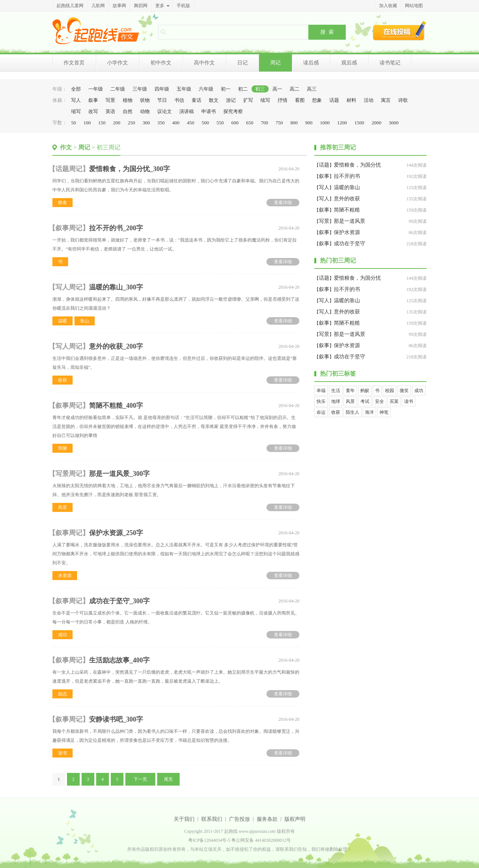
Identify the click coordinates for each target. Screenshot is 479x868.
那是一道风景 (350, 221)
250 (132, 123)
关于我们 (184, 819)
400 (176, 123)
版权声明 (295, 819)
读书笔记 (390, 63)
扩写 (248, 100)
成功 (62, 635)
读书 (62, 753)
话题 (334, 100)
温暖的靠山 (347, 187)
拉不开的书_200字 (116, 228)
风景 (62, 507)
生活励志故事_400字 (119, 660)
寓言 (386, 100)
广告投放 (239, 819)
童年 (350, 391)
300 (146, 123)
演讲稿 (187, 111)
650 (250, 123)
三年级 (140, 89)
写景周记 (69, 474)
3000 (394, 123)
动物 (145, 111)
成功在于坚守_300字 (119, 601)
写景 (110, 100)
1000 (325, 123)
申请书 (209, 111)
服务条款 (267, 819)
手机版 (183, 6)
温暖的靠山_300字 (116, 287)
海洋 (369, 412)
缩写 (76, 111)
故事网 (119, 6)
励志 (62, 694)
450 (191, 123)
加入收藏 (388, 6)
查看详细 (283, 203)
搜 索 (327, 32)
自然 (128, 111)
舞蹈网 (141, 6)
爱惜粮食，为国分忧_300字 (129, 169)
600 (235, 123)
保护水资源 (347, 232)
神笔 (384, 412)
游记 (231, 100)
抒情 (283, 100)
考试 (365, 401)
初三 (260, 89)
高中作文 (204, 63)
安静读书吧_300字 (116, 719)
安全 (379, 401)
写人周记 (69, 287)
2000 (376, 123)
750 (280, 123)
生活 (336, 391)
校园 (390, 391)
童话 (196, 100)
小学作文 (118, 63)
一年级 (96, 89)
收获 (62, 380)
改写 (93, 111)
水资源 (65, 576)
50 (74, 123)
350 (161, 123)
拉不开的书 (347, 176)
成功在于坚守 (350, 244)
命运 (321, 412)
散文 (214, 100)
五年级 (184, 89)
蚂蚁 (365, 391)
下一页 (140, 779)
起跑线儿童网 (70, 6)
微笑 (404, 391)
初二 (243, 89)
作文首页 (74, 63)
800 (294, 123)
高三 (312, 89)
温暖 (62, 321)
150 (102, 123)
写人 (76, 100)
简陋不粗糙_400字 (116, 406)
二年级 (118, 89)
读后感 (311, 63)
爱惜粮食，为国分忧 (357, 165)
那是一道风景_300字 (119, 474)
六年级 (206, 89)
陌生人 (353, 412)
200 (117, 123)
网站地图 (414, 6)
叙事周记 (69, 228)
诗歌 (403, 100)
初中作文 (161, 63)
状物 (145, 100)
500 (205, 123)
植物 (128, 100)
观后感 (349, 63)
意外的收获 (347, 199)
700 (265, 123)
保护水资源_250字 (116, 533)
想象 (317, 100)
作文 (66, 147)
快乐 (321, 401)
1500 (359, 123)
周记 (275, 63)
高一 (277, 89)
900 (309, 123)
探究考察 (233, 111)
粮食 (62, 203)
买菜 (394, 401)
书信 (179, 100)
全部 (76, 89)
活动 (369, 100)
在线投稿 (400, 31)
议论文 (164, 111)
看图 (300, 100)
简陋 (62, 448)
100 (87, 123)
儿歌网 (98, 6)
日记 (242, 63)
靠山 (85, 321)
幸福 (321, 391)
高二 (295, 89)
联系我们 (212, 819)
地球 (336, 401)
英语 (110, 111)
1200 (342, 123)
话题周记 (69, 169)
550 (220, 123)
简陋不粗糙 (347, 210)
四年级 (162, 89)
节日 (162, 100)
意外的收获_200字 (116, 346)
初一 (226, 89)
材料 (351, 100)
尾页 (168, 779)
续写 (265, 100)
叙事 (93, 100)
